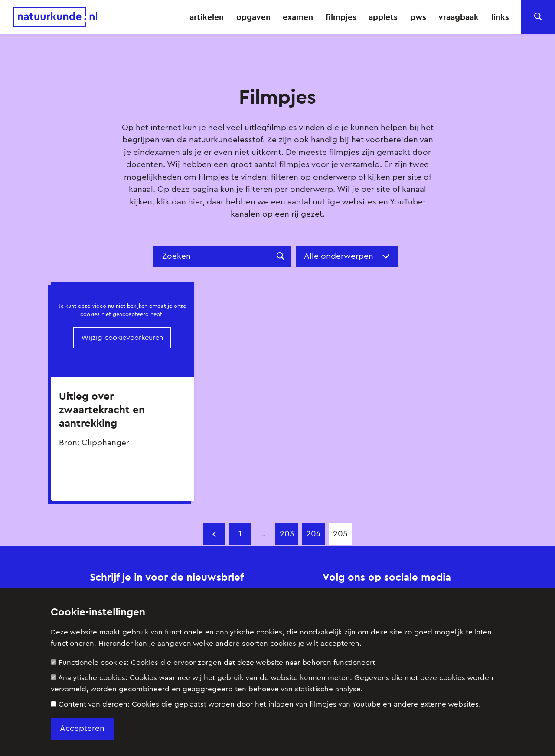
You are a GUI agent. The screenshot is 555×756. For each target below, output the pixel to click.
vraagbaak (459, 17)
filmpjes (341, 17)
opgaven (253, 17)
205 (340, 534)
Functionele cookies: (213, 662)
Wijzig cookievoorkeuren (122, 337)
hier (195, 202)
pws (418, 17)
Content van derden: (266, 704)
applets (383, 17)
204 (313, 534)
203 (287, 534)
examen (298, 17)
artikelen (207, 17)
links (500, 17)
